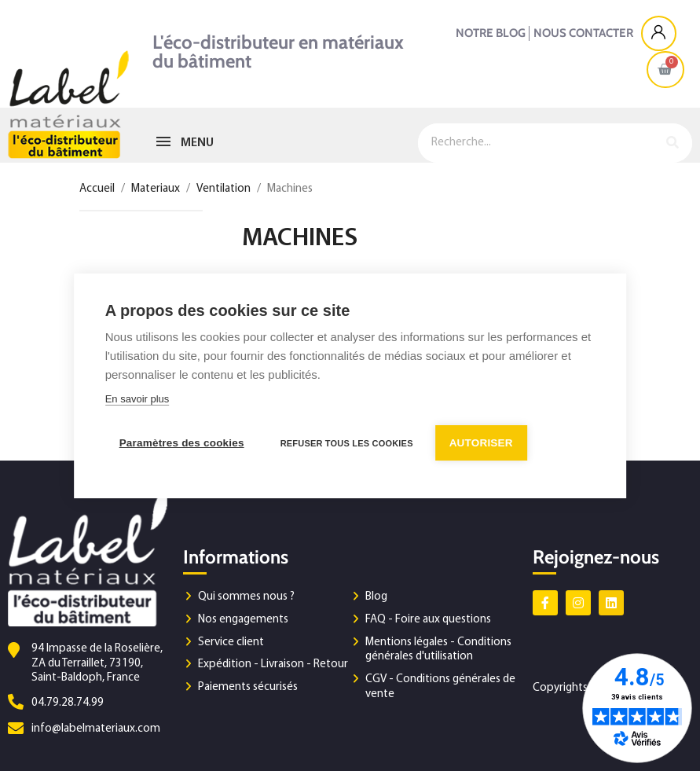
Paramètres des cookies (182, 442)
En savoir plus (137, 398)
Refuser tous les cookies (347, 442)
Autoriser (481, 442)
